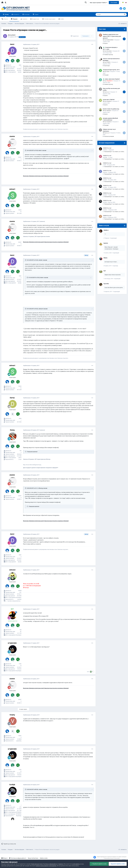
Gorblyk (12, 785)
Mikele (105, 258)
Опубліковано (31, 44)
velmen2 (12, 570)
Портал (6, 19)
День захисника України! (112, 79)
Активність (16, 14)
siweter (12, 136)
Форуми (15, 19)
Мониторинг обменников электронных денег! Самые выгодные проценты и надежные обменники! (46, 176)
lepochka (106, 284)
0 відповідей (113, 238)
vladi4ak (105, 157)
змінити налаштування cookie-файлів (46, 866)
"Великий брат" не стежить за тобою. (114, 152)
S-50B (104, 165)
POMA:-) (109, 62)
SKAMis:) (105, 150)
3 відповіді (115, 266)
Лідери (36, 14)
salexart (12, 189)
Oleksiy (105, 217)
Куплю (106, 43)
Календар (27, 14)
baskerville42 (110, 40)
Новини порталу (108, 55)
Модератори (35, 19)
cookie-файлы (76, 864)
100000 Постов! (107, 148)
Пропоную (107, 66)
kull (105, 271)
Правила (25, 19)
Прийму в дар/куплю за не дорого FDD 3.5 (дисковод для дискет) (112, 36)
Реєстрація (114, 3)
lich (88, 672)
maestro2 (109, 101)
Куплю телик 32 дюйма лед (111, 109)
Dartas (12, 398)
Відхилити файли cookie (118, 864)
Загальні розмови (109, 136)
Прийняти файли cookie (99, 864)
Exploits (106, 243)
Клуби (62, 19)
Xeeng (12, 430)
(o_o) (108, 92)
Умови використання (37, 864)
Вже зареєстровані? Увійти (99, 3)
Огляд (7, 15)
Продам (106, 75)
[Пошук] (105, 14)
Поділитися (75, 36)
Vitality (12, 715)
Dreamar (105, 172)
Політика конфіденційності (18, 858)
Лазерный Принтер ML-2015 (111, 70)
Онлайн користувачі (50, 19)
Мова (4, 858)
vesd (108, 71)
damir (14, 35)
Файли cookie (44, 858)
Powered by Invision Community (112, 858)
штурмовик (12, 643)
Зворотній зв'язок (33, 858)
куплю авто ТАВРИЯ (109, 100)
